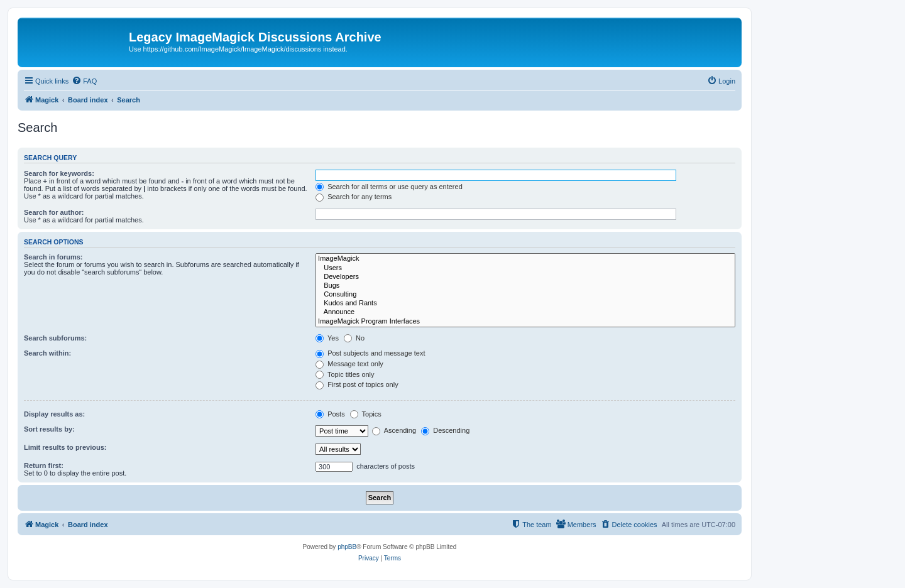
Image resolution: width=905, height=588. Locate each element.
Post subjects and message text (370, 353)
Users (525, 268)
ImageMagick (525, 259)
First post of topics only (357, 384)
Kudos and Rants (525, 303)
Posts (330, 414)
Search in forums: (53, 257)
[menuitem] (84, 81)
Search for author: (54, 212)
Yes (327, 338)
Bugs (525, 286)
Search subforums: (55, 338)
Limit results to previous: (65, 447)
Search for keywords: (59, 173)
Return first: (44, 465)
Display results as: (54, 414)
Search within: (47, 353)
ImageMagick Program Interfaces (525, 322)
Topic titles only (345, 374)
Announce (525, 312)
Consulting (525, 295)
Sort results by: (49, 429)
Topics (366, 414)
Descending (445, 430)
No (354, 338)
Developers (525, 277)
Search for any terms (354, 197)
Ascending (394, 430)
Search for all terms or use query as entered (389, 187)
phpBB (347, 547)
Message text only (349, 364)
